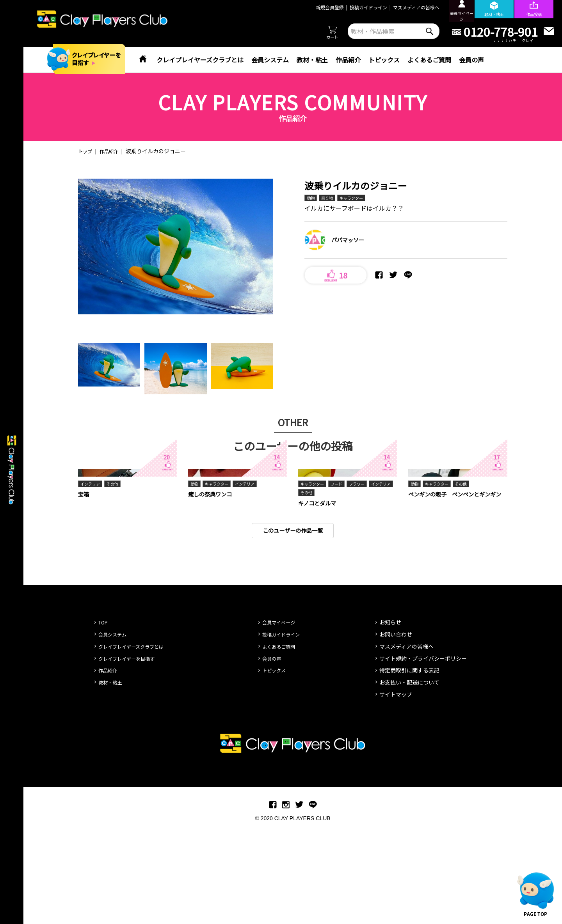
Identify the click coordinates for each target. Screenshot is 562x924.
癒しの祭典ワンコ (213, 589)
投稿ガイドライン (354, 7)
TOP (104, 719)
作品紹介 (348, 60)
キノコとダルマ (320, 599)
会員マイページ (281, 719)
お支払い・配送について (409, 779)
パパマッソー (348, 241)
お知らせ (390, 719)
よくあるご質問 (429, 60)
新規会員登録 (315, 7)
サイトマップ (396, 791)
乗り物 (330, 198)
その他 (117, 578)
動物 (311, 198)
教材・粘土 (312, 60)
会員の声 (471, 60)
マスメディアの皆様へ (402, 7)
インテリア (92, 578)
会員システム (270, 60)
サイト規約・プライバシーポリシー (423, 755)
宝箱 (84, 589)
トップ (86, 151)
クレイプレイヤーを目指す (131, 755)
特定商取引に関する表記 (409, 767)
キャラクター (357, 198)
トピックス (384, 60)
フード (342, 578)
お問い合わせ (396, 731)
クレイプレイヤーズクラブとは (200, 60)
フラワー (365, 578)
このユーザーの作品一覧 (293, 627)
